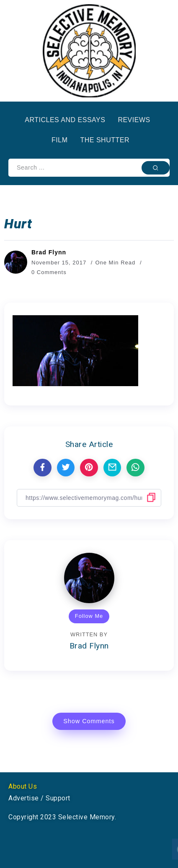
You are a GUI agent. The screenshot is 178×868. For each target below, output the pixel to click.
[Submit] (156, 167)
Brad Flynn (49, 252)
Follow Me (89, 616)
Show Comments (89, 721)
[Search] (89, 168)
